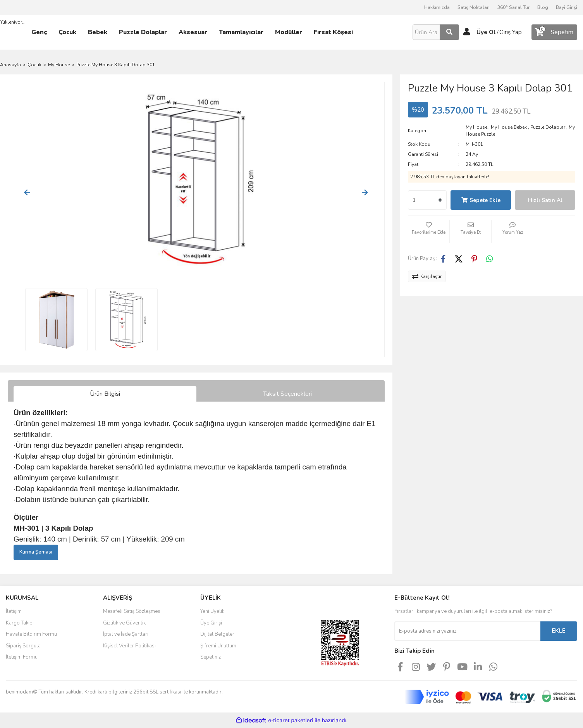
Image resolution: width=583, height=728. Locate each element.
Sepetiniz (211, 657)
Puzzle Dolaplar (548, 127)
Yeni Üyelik (212, 611)
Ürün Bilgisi (105, 394)
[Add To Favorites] (429, 231)
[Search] (436, 32)
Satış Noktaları (474, 7)
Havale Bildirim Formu (31, 634)
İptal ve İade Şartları (126, 634)
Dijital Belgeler (217, 634)
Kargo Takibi (20, 623)
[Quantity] (427, 200)
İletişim (14, 611)
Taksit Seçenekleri (287, 394)
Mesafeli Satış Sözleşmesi (132, 611)
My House (476, 127)
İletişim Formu (22, 657)
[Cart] (554, 32)
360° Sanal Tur (513, 7)
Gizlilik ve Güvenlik (124, 623)
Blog (543, 7)
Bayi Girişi (567, 7)
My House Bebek (509, 127)
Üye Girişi (211, 623)
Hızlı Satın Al (545, 200)
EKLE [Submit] (559, 631)
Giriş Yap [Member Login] (511, 32)
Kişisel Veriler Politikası (129, 646)
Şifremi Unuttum (218, 646)
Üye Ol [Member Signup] (486, 32)
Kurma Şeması (36, 552)
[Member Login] (467, 32)
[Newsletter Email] (467, 631)
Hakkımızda (437, 7)
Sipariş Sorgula (23, 646)
